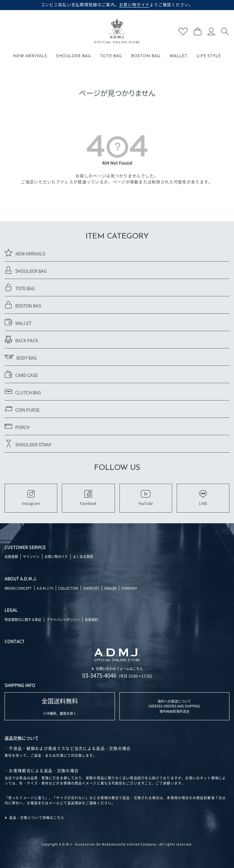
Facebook (88, 498)
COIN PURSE (22, 409)
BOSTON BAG (146, 56)
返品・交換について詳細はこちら (37, 817)
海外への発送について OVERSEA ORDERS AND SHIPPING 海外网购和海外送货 (174, 706)
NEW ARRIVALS (30, 56)
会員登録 (11, 556)
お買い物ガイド (56, 556)
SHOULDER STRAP (28, 444)
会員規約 (91, 619)
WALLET (178, 56)
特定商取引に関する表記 (23, 619)
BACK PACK (21, 339)
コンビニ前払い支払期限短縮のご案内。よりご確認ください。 (117, 5)
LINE (203, 498)
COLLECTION (68, 588)
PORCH (17, 426)
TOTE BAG (111, 56)
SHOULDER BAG (73, 56)
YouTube (146, 498)
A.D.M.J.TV (45, 588)
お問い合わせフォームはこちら (119, 669)
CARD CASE (21, 374)
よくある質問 (83, 556)
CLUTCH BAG (23, 392)
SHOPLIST (91, 588)
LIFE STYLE (209, 56)
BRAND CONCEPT (18, 588)
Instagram (31, 498)
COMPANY (129, 588)
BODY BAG (21, 357)
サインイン (31, 556)
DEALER (110, 588)
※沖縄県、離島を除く (60, 706)
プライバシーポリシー (63, 619)
